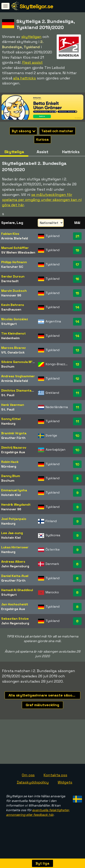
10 (77, 436)
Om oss (28, 779)
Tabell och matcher (57, 131)
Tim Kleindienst (13, 333)
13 (77, 350)
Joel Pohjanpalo (14, 519)
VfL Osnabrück (13, 352)
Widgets (65, 786)
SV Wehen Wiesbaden (18, 252)
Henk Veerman (13, 405)
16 (77, 279)
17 (77, 265)
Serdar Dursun (13, 276)
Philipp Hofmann (14, 262)
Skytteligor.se (36, 6)
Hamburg (8, 424)
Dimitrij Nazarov (14, 448)
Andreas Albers (13, 562)
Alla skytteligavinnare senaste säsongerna (44, 695)
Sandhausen (11, 309)
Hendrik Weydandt (16, 505)
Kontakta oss (55, 779)
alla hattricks (24, 78)
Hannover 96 (11, 295)
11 (77, 393)
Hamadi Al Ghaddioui (17, 590)
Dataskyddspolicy (33, 786)
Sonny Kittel (11, 419)
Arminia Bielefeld (15, 238)
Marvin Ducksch (14, 291)
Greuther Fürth (13, 438)
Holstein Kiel (11, 495)
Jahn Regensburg (15, 566)
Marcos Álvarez (13, 348)
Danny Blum (11, 476)
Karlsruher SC (12, 267)
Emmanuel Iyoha (14, 490)
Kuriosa (42, 139)
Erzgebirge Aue (13, 452)
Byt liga (42, 863)
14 (77, 307)
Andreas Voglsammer (18, 376)
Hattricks (71, 152)
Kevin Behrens (13, 305)
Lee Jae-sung (12, 533)
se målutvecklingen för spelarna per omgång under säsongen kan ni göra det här (42, 200)
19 (77, 250)
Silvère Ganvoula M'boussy (23, 362)
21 (77, 236)
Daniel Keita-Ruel (15, 576)
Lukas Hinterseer (15, 547)
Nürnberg (9, 466)
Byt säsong (24, 131)
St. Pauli (8, 395)
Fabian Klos (10, 234)
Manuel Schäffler (15, 248)
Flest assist (32, 62)
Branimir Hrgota (14, 433)
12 (77, 379)
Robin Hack (10, 462)
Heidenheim (10, 338)
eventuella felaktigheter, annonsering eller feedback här (38, 817)
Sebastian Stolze (15, 619)
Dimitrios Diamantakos (19, 390)
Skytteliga (14, 152)
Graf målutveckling (42, 705)
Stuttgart (9, 324)
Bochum (8, 366)
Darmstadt (10, 281)
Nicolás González (14, 319)
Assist (42, 152)
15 (77, 293)
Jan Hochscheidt (15, 604)
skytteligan (31, 37)
